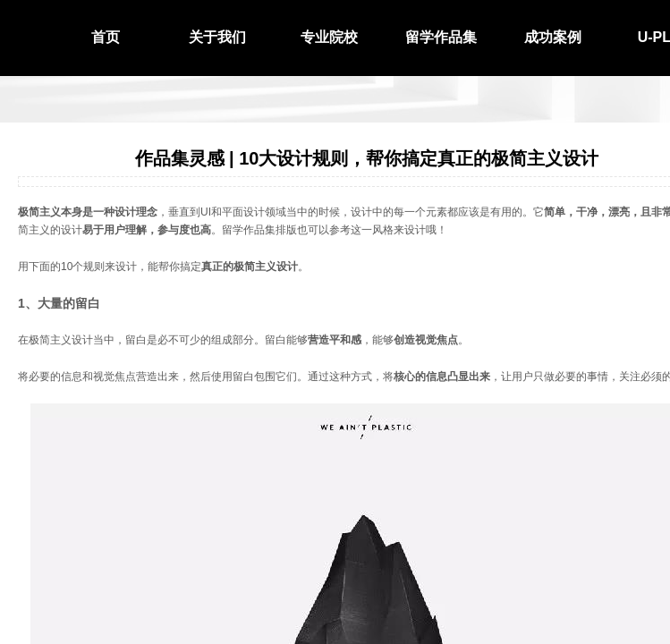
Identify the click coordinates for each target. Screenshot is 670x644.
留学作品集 (441, 37)
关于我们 (217, 37)
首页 (106, 37)
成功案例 (553, 37)
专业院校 (329, 37)
